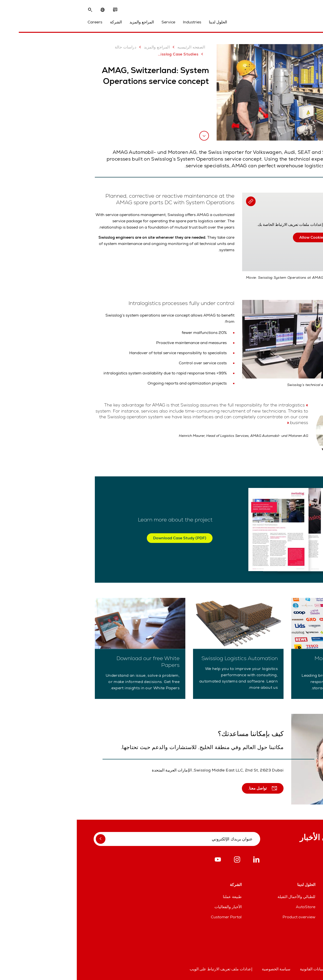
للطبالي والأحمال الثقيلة (220, 897)
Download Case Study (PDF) (103, 538)
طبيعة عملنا (155, 897)
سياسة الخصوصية (199, 969)
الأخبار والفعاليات (151, 907)
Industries (115, 22)
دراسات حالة (52, 47)
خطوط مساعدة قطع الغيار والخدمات (283, 907)
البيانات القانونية (236, 969)
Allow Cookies (235, 237)
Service (92, 22)
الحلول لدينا (141, 22)
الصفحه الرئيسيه (114, 47)
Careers (18, 22)
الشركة (39, 22)
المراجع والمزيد (65, 22)
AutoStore (229, 907)
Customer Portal (149, 917)
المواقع (307, 897)
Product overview (222, 917)
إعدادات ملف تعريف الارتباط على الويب (144, 969)
